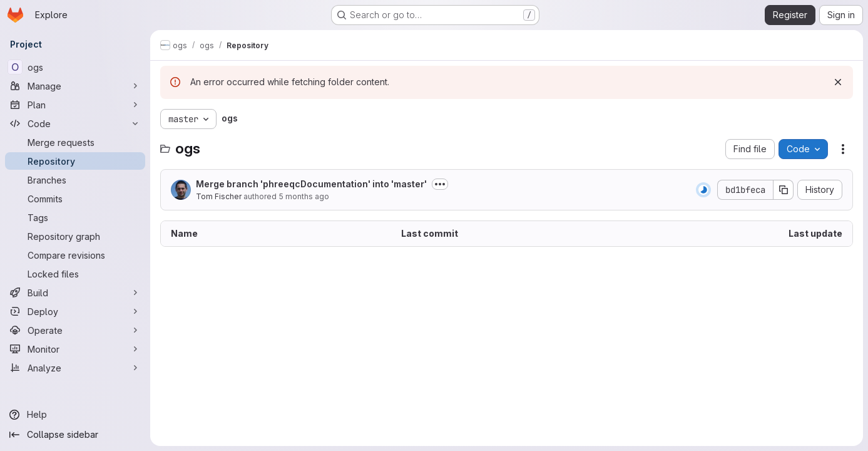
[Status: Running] (703, 190)
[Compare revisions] (75, 255)
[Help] (75, 415)
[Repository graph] (75, 236)
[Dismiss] (838, 82)
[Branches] (75, 180)
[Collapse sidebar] (75, 435)
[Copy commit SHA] (784, 190)
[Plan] (75, 105)
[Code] (75, 123)
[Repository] (75, 161)
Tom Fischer (219, 196)
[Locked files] (75, 274)
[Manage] (75, 86)
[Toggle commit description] (440, 184)
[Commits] (75, 199)
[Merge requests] (75, 142)
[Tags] (75, 217)
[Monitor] (75, 349)
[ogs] (75, 67)
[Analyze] (75, 368)
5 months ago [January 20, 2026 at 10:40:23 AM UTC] (304, 196)
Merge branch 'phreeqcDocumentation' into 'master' (311, 184)
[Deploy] (75, 311)
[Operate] (75, 330)
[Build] (75, 293)
